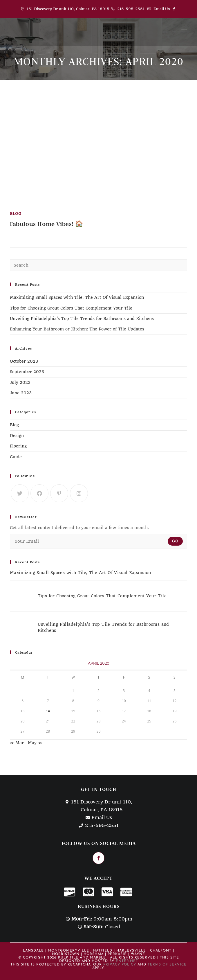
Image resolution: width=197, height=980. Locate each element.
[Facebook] (39, 493)
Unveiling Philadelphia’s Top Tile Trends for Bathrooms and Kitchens (82, 319)
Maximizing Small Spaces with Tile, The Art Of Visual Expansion (77, 297)
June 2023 (21, 393)
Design (17, 436)
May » (35, 743)
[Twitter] (20, 493)
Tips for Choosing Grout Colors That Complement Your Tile (71, 308)
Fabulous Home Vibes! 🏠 (46, 224)
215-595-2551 (131, 9)
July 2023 (20, 382)
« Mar (17, 743)
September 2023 (27, 372)
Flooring (18, 446)
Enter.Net (127, 961)
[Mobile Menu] (184, 32)
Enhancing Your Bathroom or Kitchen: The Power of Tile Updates (77, 329)
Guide (16, 457)
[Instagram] (79, 493)
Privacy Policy (120, 965)
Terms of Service (167, 965)
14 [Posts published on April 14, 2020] (48, 711)
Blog (16, 214)
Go (175, 541)
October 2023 (24, 361)
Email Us (162, 9)
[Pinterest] (59, 493)
